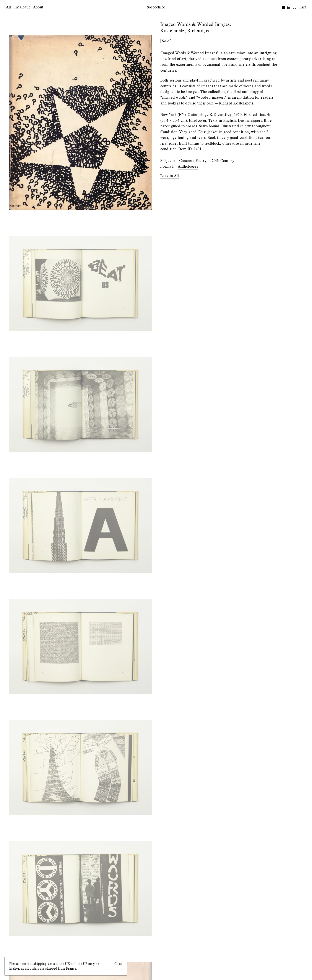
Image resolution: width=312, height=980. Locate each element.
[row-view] (294, 7)
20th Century (223, 161)
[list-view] (289, 7)
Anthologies (188, 166)
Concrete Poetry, (193, 161)
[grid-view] (283, 7)
